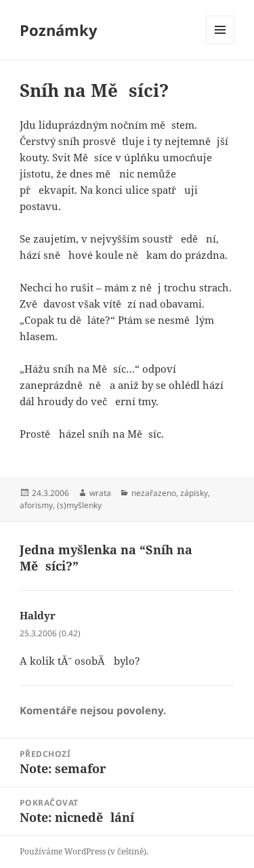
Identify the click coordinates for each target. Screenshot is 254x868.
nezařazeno (154, 493)
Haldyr (38, 615)
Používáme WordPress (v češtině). (84, 851)
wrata (100, 493)
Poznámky (59, 30)
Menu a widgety (220, 44)
